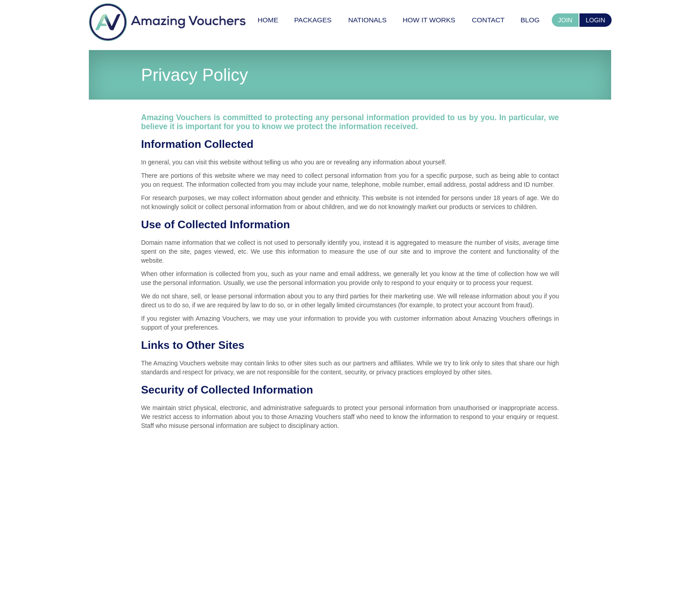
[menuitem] (268, 20)
